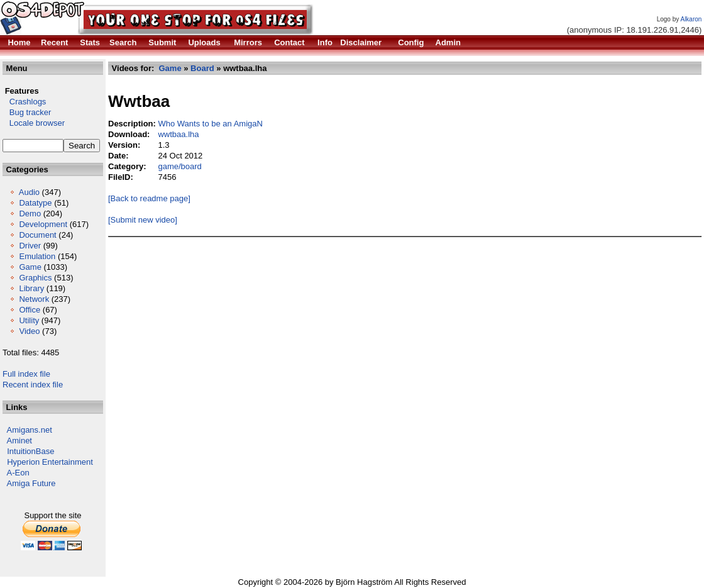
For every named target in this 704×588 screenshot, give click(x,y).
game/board (179, 166)
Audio (29, 192)
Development (43, 224)
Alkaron (691, 19)
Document (37, 235)
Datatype (35, 203)
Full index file (26, 374)
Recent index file (33, 385)
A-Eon (18, 473)
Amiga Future (31, 483)
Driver (30, 246)
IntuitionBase (30, 451)
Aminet (19, 441)
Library (31, 288)
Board (202, 68)
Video (29, 331)
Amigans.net (30, 430)
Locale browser (34, 123)
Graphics (35, 278)
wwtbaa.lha (178, 134)
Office (30, 310)
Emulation (37, 256)
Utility (29, 320)
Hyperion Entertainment (50, 462)
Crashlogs (24, 102)
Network (34, 299)
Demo (30, 214)
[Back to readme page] (149, 198)
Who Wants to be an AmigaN (210, 124)
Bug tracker (27, 112)
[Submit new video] (143, 220)
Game (30, 267)
